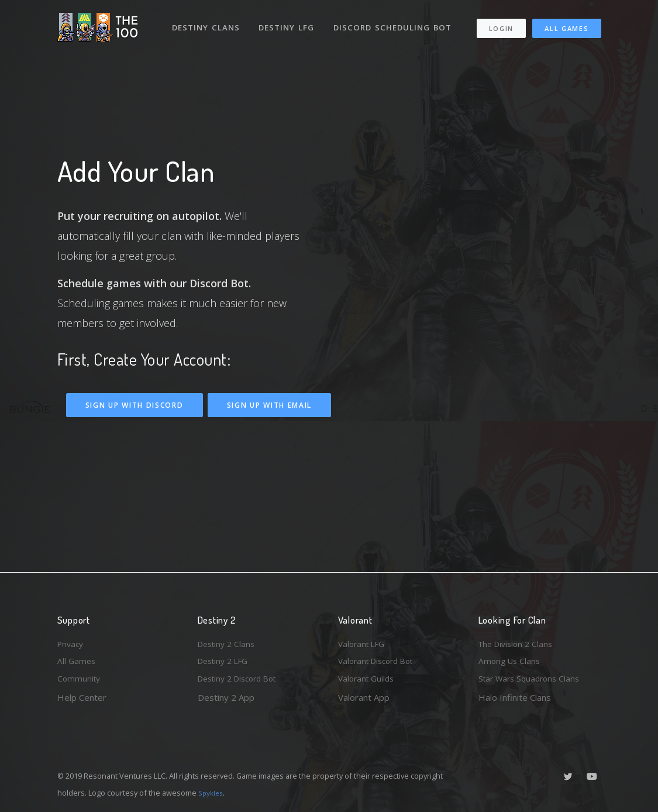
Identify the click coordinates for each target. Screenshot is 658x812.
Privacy (72, 640)
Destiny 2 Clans (229, 640)
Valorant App (364, 697)
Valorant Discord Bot (380, 659)
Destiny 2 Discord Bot (242, 678)
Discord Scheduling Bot (232, 55)
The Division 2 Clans (519, 640)
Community (80, 678)
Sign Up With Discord (135, 405)
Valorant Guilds (368, 678)
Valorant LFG (364, 640)
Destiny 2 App (226, 697)
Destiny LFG (290, 22)
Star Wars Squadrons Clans (533, 678)
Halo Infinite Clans (515, 697)
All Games (497, 51)
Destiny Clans (208, 22)
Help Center (82, 697)
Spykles (212, 793)
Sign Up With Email (270, 405)
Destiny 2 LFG (226, 659)
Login (502, 30)
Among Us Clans (511, 659)
